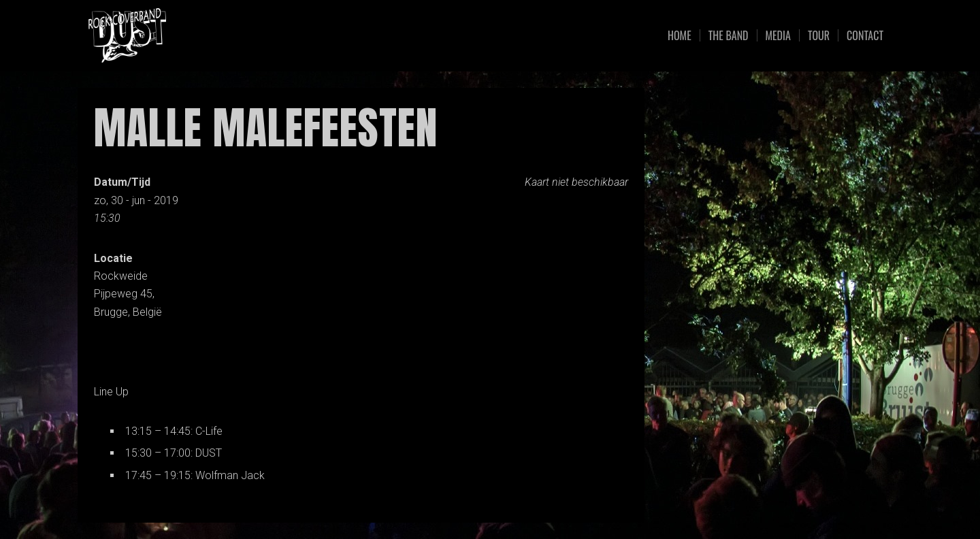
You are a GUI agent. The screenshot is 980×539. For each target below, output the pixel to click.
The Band (729, 35)
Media (778, 35)
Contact (865, 35)
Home (680, 35)
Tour (819, 35)
